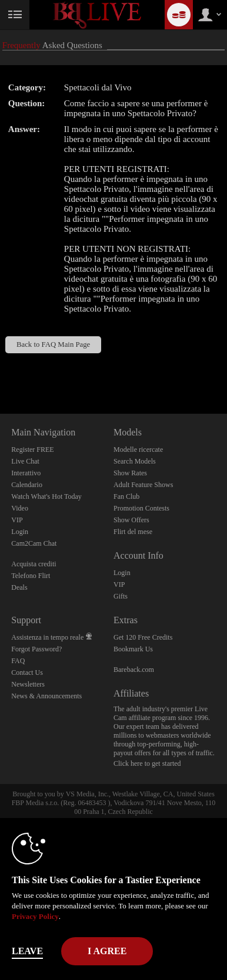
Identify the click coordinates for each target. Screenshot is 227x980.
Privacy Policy (35, 916)
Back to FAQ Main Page (53, 344)
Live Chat (25, 461)
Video (20, 508)
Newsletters (28, 684)
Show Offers (131, 520)
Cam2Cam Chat (34, 543)
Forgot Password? (36, 649)
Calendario (27, 485)
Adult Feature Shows (143, 485)
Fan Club (126, 496)
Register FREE (32, 450)
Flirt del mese (133, 532)
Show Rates (130, 473)
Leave (27, 951)
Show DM (0, 370)
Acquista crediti (34, 564)
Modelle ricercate (138, 450)
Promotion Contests (141, 508)
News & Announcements (46, 696)
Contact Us (27, 673)
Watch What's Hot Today (46, 496)
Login (20, 532)
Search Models (135, 461)
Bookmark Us (133, 649)
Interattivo (26, 473)
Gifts (121, 596)
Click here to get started (147, 763)
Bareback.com (134, 670)
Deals (19, 587)
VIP (17, 520)
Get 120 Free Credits (143, 637)
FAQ (18, 661)
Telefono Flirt (31, 576)
